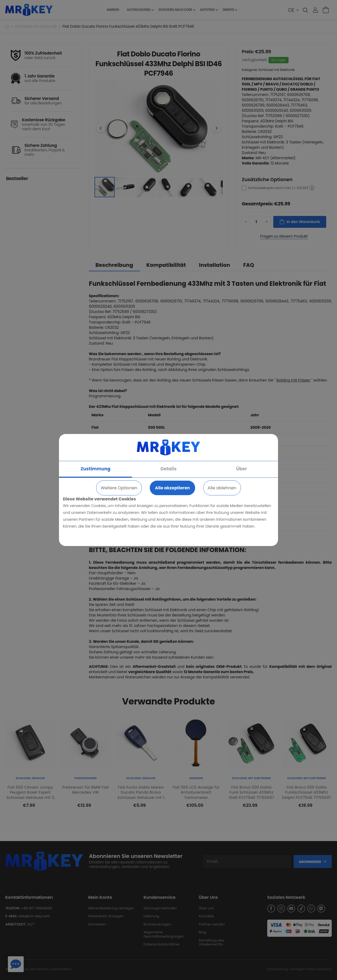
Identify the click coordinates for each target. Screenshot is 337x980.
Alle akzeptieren (172, 488)
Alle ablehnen (222, 488)
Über (242, 469)
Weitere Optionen (119, 488)
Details (169, 469)
